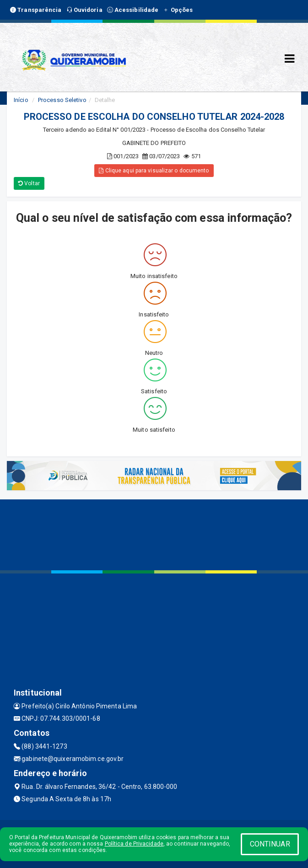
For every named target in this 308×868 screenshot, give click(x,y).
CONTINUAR (270, 844)
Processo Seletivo (62, 100)
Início (21, 100)
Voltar (29, 183)
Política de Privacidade (134, 844)
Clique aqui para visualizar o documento (154, 171)
